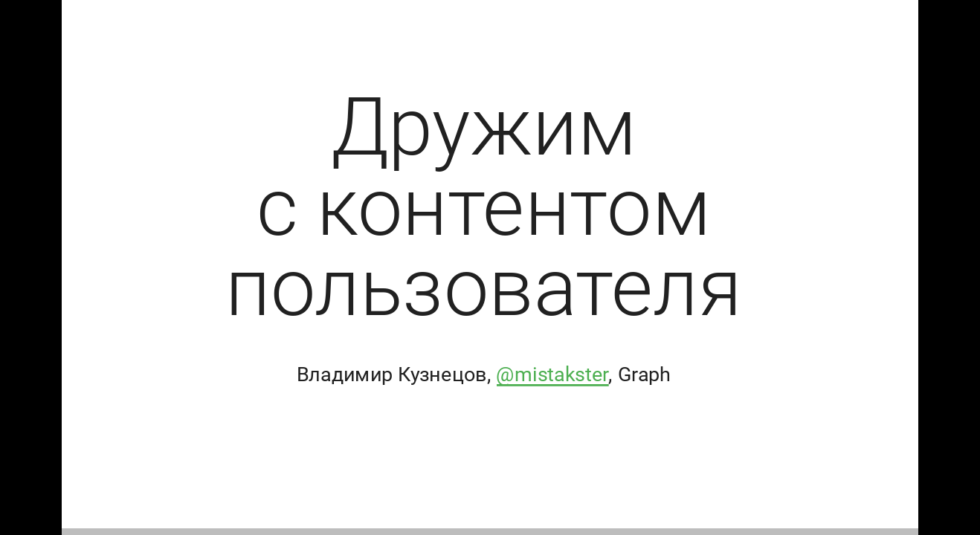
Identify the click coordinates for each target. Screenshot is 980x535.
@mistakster (552, 374)
